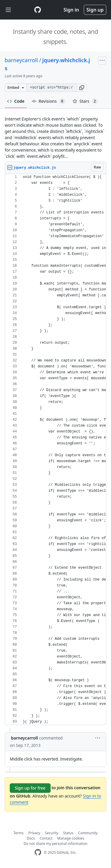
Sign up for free (30, 788)
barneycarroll (21, 60)
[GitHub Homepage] (38, 852)
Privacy (34, 833)
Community (88, 833)
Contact (46, 838)
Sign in (71, 10)
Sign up (95, 10)
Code (16, 101)
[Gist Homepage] (38, 10)
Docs (31, 838)
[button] (82, 88)
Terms (18, 833)
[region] (55, 450)
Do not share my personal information (56, 844)
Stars (85, 101)
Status (68, 833)
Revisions (49, 101)
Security (52, 833)
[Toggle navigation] (8, 10)
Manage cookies (71, 838)
